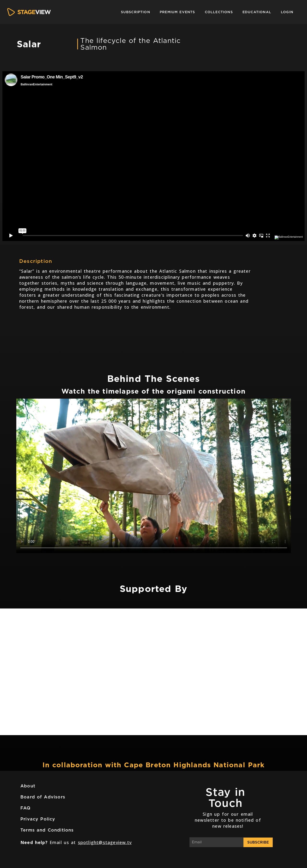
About (28, 786)
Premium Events (177, 12)
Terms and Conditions (47, 830)
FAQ (26, 808)
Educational (257, 12)
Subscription (136, 12)
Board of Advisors (43, 797)
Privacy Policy (38, 819)
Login (287, 12)
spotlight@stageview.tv (105, 842)
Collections (219, 12)
